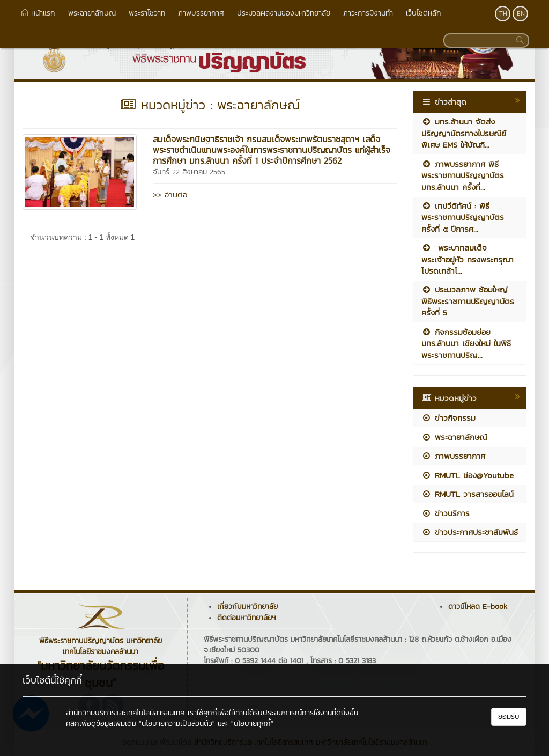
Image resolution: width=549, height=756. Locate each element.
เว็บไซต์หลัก (424, 13)
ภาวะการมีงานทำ (368, 13)
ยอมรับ (509, 717)
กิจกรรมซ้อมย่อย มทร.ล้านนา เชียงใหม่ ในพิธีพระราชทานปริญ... (466, 343)
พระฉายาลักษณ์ (92, 13)
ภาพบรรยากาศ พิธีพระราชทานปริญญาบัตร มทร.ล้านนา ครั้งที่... (463, 175)
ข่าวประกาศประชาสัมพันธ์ (470, 532)
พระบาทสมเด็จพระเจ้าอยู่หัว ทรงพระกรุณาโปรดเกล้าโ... (468, 259)
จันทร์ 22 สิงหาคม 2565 (189, 172)
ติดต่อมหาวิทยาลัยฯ (246, 618)
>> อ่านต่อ (170, 194)
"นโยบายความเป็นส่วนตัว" (177, 724)
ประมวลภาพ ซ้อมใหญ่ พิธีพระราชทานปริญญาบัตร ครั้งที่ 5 (468, 301)
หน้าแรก (38, 13)
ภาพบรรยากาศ (201, 13)
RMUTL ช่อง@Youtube (468, 475)
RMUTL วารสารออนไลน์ (468, 494)
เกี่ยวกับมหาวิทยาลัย (247, 607)
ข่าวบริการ (446, 513)
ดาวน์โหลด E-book (478, 607)
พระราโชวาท (147, 13)
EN (521, 13)
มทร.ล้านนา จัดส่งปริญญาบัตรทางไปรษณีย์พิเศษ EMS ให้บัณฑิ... (464, 133)
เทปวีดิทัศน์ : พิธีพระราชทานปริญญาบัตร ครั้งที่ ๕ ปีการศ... (463, 217)
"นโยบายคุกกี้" (252, 724)
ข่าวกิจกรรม (448, 418)
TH (503, 13)
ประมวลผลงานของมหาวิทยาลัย (284, 13)
